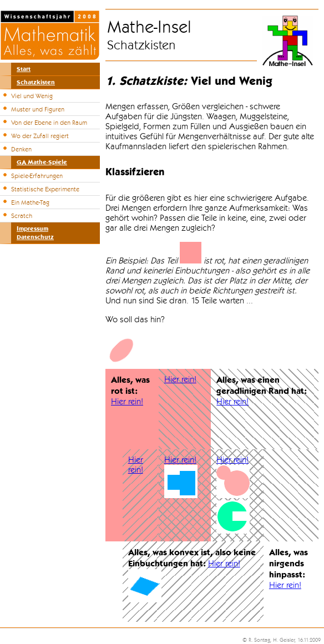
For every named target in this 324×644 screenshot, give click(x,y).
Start (24, 69)
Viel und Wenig (32, 96)
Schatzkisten (36, 82)
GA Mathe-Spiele (42, 162)
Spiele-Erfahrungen (37, 176)
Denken (21, 149)
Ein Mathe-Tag (30, 202)
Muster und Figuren (38, 109)
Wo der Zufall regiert (40, 136)
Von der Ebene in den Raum (49, 123)
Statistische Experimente (45, 189)
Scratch (22, 216)
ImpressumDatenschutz (35, 233)
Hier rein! (127, 402)
